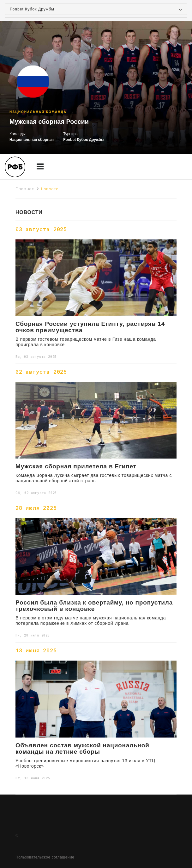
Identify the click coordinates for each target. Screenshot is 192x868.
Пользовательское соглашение (45, 857)
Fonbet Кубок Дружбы (84, 140)
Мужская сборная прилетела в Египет (76, 466)
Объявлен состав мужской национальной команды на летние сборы (82, 749)
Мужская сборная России (49, 122)
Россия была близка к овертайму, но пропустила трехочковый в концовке (94, 606)
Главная (25, 189)
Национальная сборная (32, 140)
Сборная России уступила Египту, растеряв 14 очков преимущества (90, 327)
